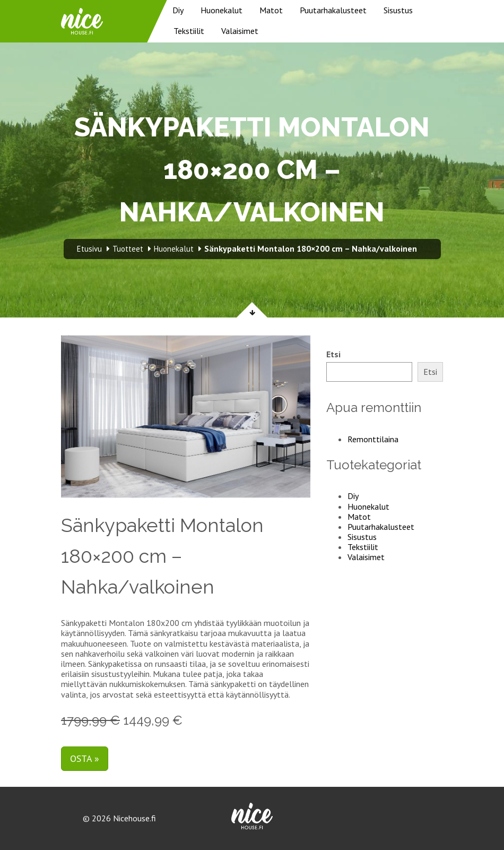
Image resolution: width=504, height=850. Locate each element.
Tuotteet (128, 249)
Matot (271, 10)
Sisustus (398, 10)
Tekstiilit (189, 31)
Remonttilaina (373, 439)
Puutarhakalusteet (333, 10)
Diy (178, 10)
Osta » (85, 758)
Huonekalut (221, 10)
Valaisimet (240, 31)
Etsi (333, 354)
